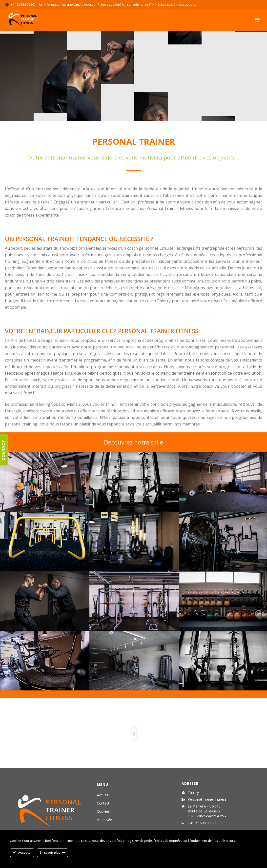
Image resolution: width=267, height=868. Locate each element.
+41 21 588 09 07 (22, 4)
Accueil (102, 795)
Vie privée (104, 820)
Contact (103, 803)
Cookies (103, 811)
